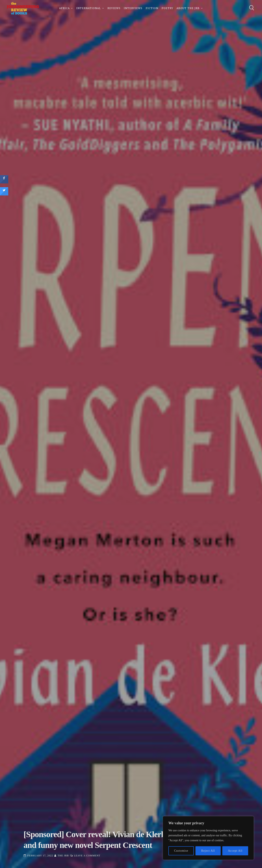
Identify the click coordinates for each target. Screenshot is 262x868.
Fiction (152, 8)
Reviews (114, 8)
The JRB (63, 856)
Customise (181, 851)
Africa (64, 8)
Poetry (167, 8)
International (89, 8)
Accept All (235, 851)
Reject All (208, 851)
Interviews (133, 8)
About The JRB (188, 8)
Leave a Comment (87, 856)
